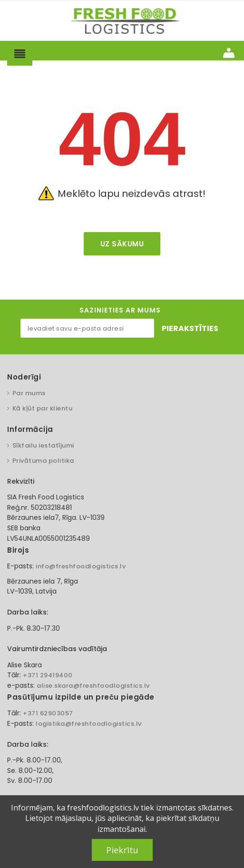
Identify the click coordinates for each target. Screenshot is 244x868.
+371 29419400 (48, 675)
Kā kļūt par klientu (43, 408)
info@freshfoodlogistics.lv (81, 566)
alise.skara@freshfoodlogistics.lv (93, 686)
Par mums (29, 393)
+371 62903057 (48, 713)
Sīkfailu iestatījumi (43, 445)
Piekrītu (122, 850)
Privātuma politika (43, 461)
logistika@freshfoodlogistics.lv (89, 724)
